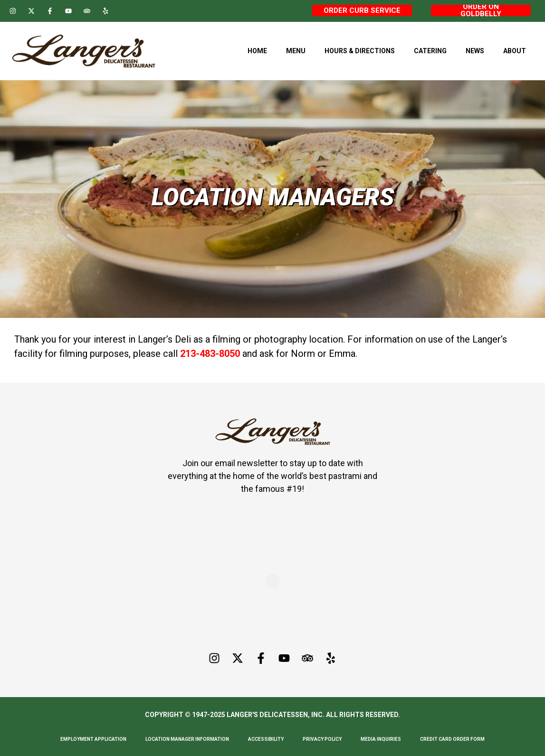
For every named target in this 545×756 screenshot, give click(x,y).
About (515, 51)
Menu (296, 51)
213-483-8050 (210, 354)
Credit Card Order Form (452, 739)
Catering (430, 51)
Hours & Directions (360, 51)
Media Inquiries (381, 739)
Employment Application (93, 739)
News (475, 51)
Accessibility (266, 739)
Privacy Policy (322, 739)
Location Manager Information (187, 739)
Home (257, 51)
